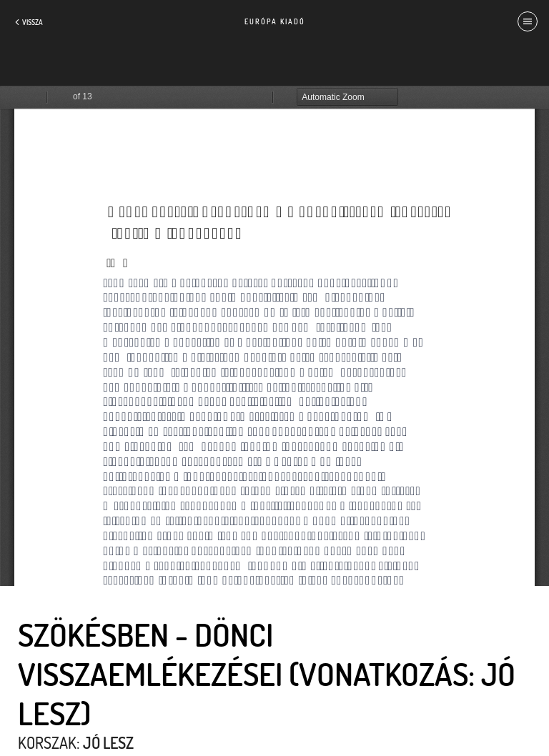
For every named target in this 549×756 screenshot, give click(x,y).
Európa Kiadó (275, 21)
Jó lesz (108, 742)
